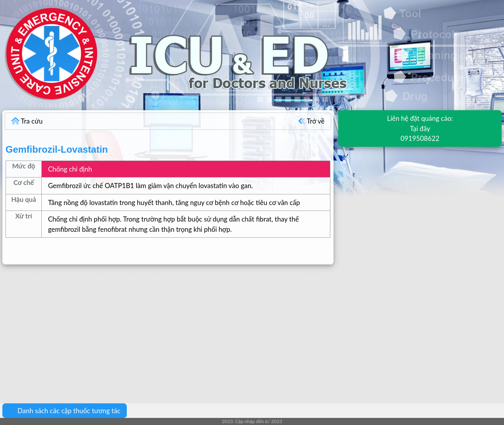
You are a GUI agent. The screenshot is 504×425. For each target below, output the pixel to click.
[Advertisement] (236, 328)
